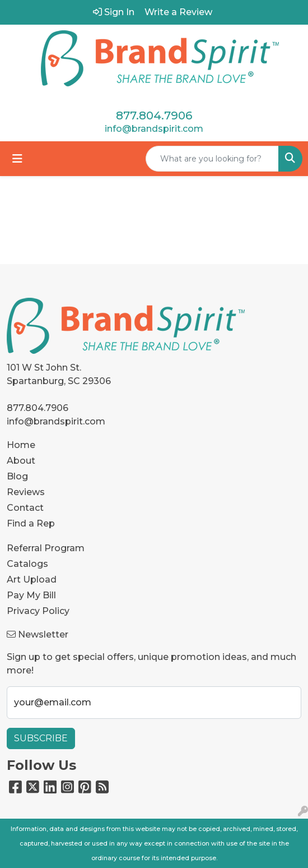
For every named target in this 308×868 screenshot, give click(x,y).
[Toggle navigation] (17, 159)
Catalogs (27, 564)
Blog (17, 476)
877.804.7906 (154, 116)
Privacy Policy (38, 611)
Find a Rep (31, 523)
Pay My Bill (31, 595)
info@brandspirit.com (154, 129)
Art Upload (32, 580)
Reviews (26, 492)
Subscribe (41, 738)
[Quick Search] (212, 159)
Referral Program (46, 548)
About (21, 461)
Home (21, 445)
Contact (25, 508)
